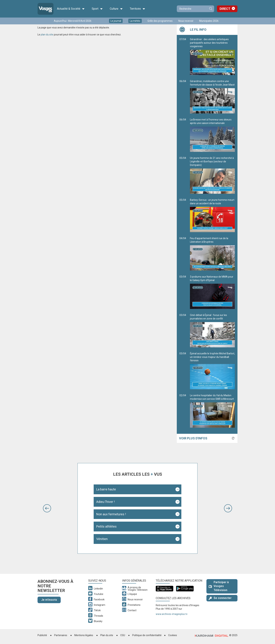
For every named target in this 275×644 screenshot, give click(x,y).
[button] (47, 508)
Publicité (42, 635)
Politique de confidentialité (147, 635)
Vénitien (102, 539)
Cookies (173, 635)
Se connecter (220, 598)
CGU (123, 635)
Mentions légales (84, 635)
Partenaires (61, 635)
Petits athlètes (106, 526)
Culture (116, 9)
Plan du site (107, 635)
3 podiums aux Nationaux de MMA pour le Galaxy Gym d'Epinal (212, 292)
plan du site (47, 35)
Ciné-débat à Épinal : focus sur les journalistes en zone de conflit (212, 331)
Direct (225, 9)
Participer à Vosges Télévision (219, 586)
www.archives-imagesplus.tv (172, 614)
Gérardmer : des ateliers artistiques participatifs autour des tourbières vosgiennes (212, 56)
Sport (97, 9)
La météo (135, 21)
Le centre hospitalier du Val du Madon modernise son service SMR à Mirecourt (212, 411)
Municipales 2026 (209, 21)
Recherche (211, 9)
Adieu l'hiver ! (105, 502)
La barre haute (106, 489)
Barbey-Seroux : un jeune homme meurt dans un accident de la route (212, 215)
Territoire (137, 9)
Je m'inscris (49, 600)
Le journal (116, 21)
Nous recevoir (186, 21)
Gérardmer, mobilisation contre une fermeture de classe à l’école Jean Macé (212, 97)
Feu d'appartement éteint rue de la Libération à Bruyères (212, 254)
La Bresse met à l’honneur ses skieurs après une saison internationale (212, 135)
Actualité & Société (71, 9)
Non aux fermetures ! (111, 514)
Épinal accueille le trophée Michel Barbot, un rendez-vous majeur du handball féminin (212, 371)
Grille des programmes (160, 21)
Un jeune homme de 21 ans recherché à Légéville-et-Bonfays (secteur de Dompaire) (212, 175)
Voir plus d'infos (193, 438)
